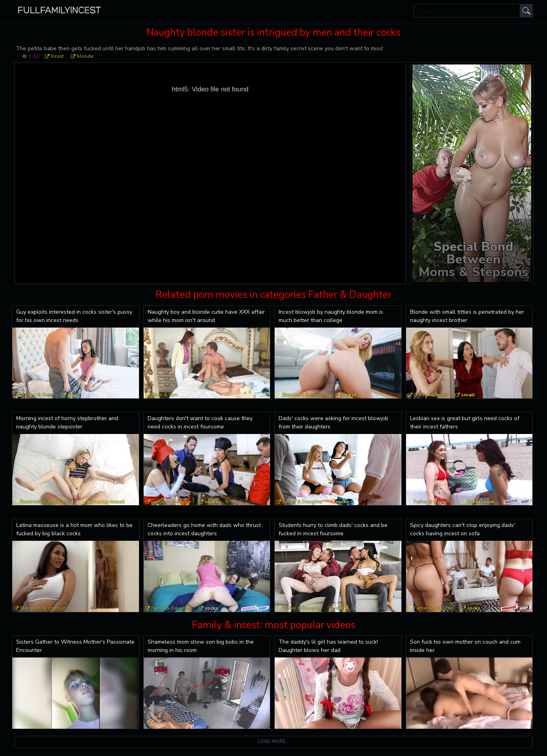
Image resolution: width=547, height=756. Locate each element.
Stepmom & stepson (305, 395)
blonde (85, 56)
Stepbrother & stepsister (47, 502)
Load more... (273, 742)
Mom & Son (164, 395)
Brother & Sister (37, 395)
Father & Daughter (171, 502)
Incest (57, 56)
